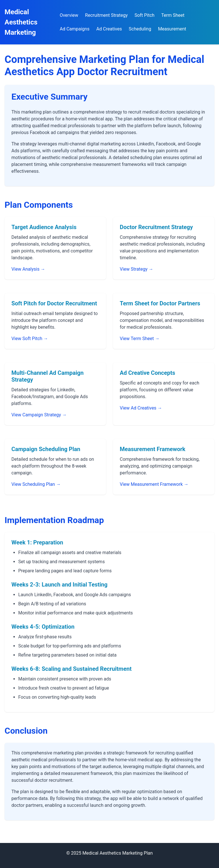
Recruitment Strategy (106, 15)
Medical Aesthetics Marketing (21, 22)
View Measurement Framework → (154, 484)
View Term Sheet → (140, 339)
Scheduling (140, 29)
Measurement (172, 29)
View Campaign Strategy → (39, 415)
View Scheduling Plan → (36, 484)
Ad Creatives (109, 29)
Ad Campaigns (74, 29)
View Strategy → (136, 269)
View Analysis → (28, 269)
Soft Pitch (145, 15)
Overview (69, 15)
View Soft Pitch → (30, 339)
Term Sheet (173, 15)
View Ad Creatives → (141, 408)
